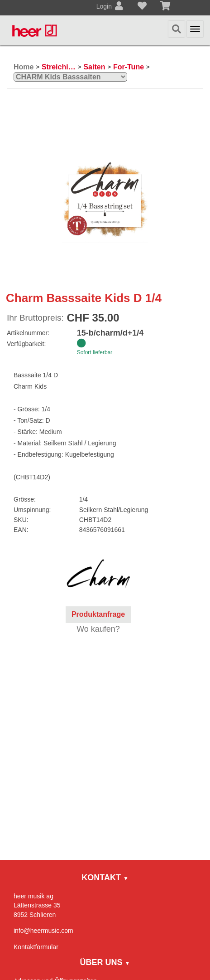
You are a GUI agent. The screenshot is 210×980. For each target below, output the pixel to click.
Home (24, 67)
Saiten (94, 67)
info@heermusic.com (43, 931)
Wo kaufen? (98, 629)
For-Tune (129, 67)
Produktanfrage (98, 614)
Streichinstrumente (59, 67)
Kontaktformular (36, 947)
